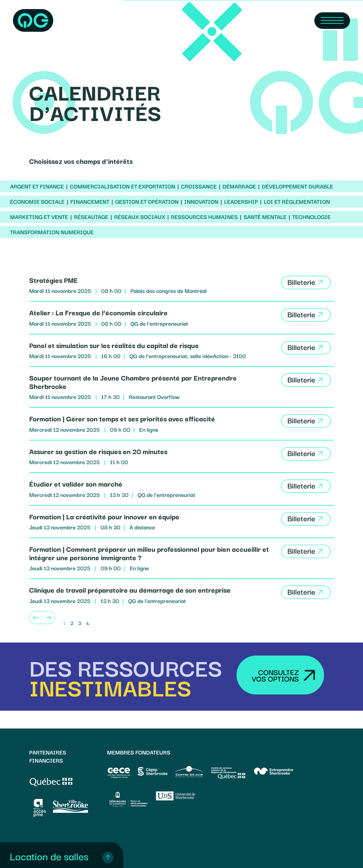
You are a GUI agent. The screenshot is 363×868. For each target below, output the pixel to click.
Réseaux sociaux (140, 217)
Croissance (199, 186)
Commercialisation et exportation (122, 186)
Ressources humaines (204, 217)
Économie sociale (37, 201)
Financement (90, 201)
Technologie (311, 217)
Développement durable (297, 186)
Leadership (241, 201)
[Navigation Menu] (332, 21)
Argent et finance (37, 186)
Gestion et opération (147, 201)
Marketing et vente (39, 217)
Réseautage (91, 217)
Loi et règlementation (297, 201)
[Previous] (36, 618)
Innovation (201, 201)
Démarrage (239, 186)
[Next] (49, 618)
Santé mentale (265, 217)
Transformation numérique (52, 232)
